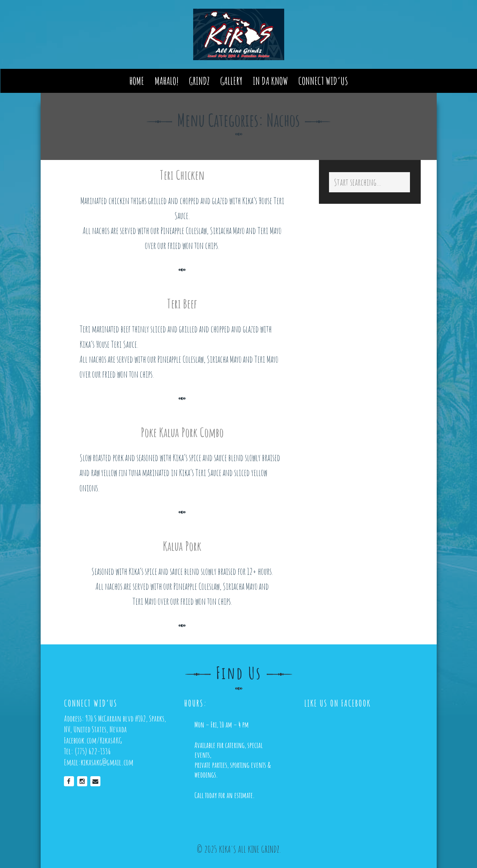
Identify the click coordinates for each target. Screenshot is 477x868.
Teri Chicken (182, 175)
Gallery (231, 82)
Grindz (199, 82)
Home (137, 82)
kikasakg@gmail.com (107, 762)
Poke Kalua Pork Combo (182, 432)
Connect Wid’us (323, 82)
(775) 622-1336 (93, 751)
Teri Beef (182, 304)
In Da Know (270, 82)
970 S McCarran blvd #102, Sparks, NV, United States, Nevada (115, 724)
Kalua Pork (182, 546)
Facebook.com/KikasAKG (93, 740)
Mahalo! (167, 82)
